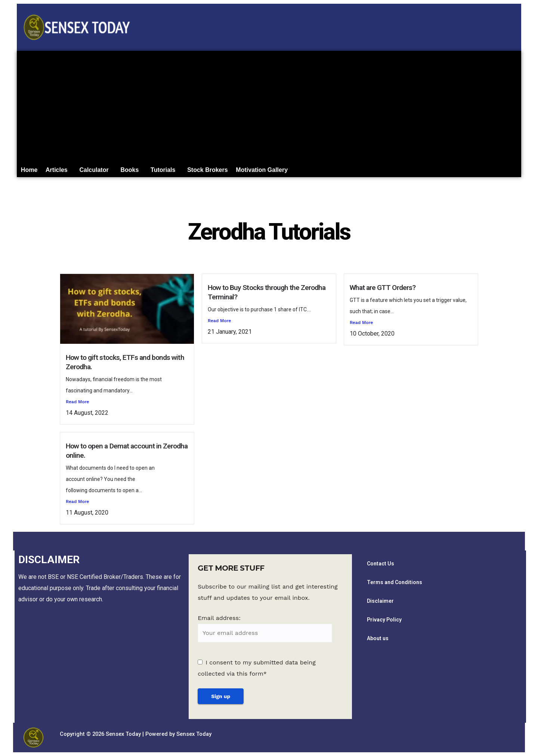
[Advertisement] (269, 107)
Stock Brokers (225, 171)
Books (140, 171)
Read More (77, 405)
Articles (61, 171)
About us (378, 641)
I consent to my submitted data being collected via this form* (257, 671)
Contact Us (381, 567)
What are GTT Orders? (383, 291)
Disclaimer (380, 604)
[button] (63, 172)
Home (31, 171)
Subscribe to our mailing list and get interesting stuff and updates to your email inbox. (268, 595)
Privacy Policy (384, 623)
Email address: (265, 632)
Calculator (102, 171)
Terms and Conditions (395, 585)
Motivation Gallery (282, 171)
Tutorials (177, 171)
